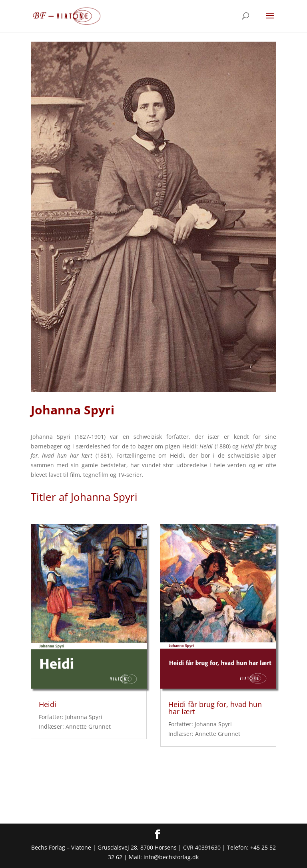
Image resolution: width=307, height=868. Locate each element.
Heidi (48, 704)
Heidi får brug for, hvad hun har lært (215, 708)
